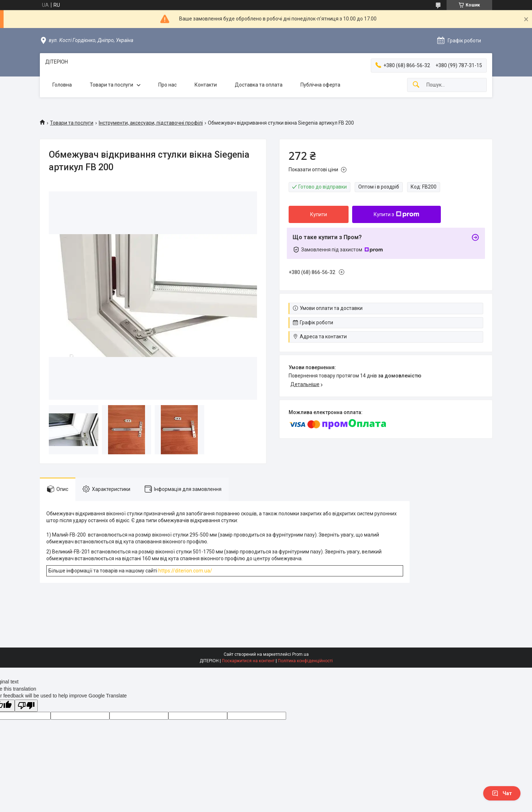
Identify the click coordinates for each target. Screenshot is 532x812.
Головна (62, 85)
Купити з (396, 214)
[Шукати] (416, 85)
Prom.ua (300, 654)
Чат (502, 793)
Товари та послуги (111, 85)
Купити (319, 214)
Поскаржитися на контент (248, 661)
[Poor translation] (26, 706)
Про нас (167, 85)
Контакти (206, 85)
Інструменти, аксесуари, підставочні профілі (151, 123)
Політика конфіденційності (305, 661)
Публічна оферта (320, 85)
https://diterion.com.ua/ (185, 571)
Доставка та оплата (259, 85)
